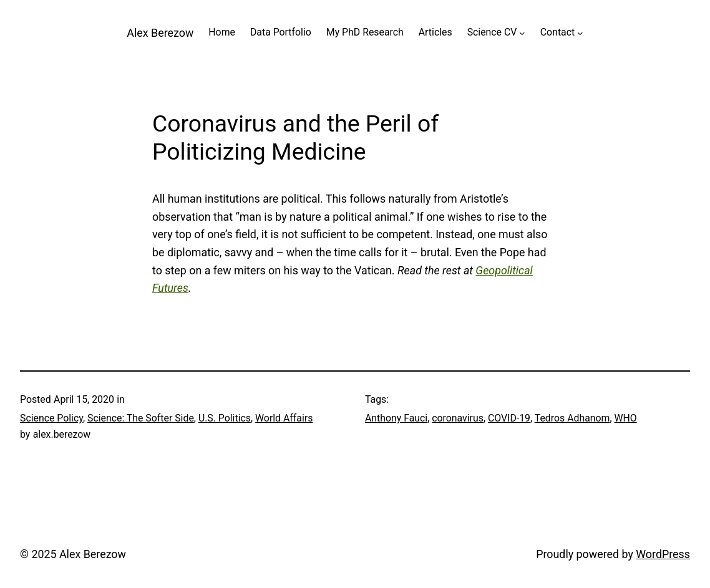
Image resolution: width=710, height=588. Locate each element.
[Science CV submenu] (522, 32)
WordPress (663, 554)
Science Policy (51, 418)
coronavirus (458, 418)
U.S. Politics (225, 418)
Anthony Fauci (396, 418)
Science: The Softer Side (141, 418)
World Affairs (284, 418)
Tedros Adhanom (572, 418)
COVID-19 (509, 418)
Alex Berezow (160, 33)
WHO (626, 418)
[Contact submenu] (580, 32)
